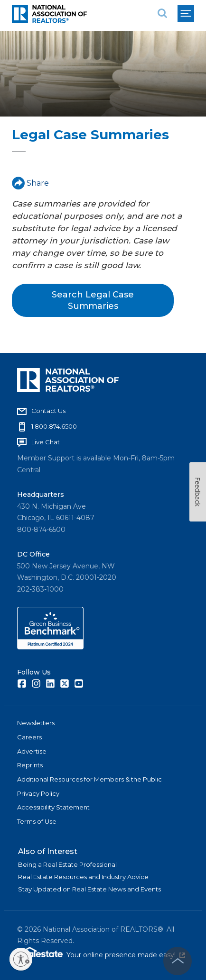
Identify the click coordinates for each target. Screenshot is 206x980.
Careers (29, 737)
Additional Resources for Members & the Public (89, 779)
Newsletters (36, 723)
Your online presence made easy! (126, 955)
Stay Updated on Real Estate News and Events (89, 889)
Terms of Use (37, 821)
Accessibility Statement (53, 807)
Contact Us (48, 411)
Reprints (30, 765)
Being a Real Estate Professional (67, 864)
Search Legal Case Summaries (93, 300)
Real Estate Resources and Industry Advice (83, 877)
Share (30, 183)
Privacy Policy (38, 793)
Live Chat (46, 442)
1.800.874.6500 (54, 426)
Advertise (32, 751)
